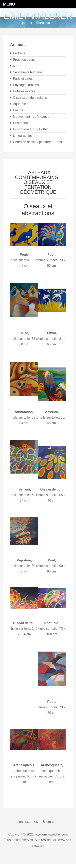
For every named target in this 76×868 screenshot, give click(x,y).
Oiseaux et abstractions (38, 210)
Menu (9, 4)
